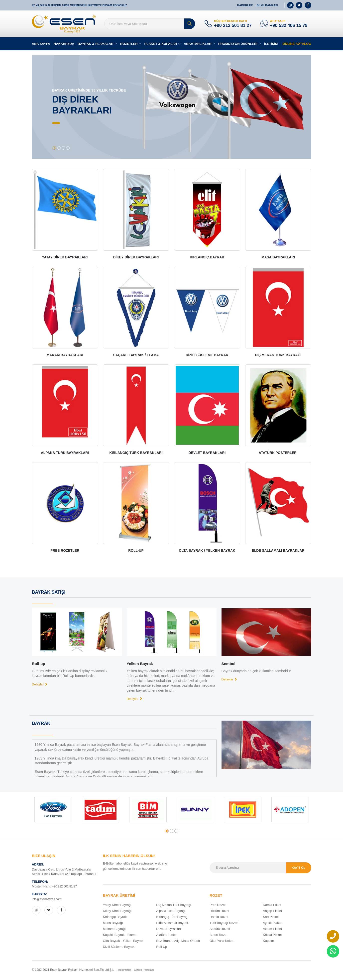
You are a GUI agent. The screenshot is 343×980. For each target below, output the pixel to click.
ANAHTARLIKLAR (198, 45)
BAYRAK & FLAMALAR (95, 45)
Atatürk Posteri (167, 936)
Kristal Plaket (272, 936)
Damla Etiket (272, 906)
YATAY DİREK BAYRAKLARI (65, 258)
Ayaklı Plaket (272, 924)
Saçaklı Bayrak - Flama (120, 936)
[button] (54, 149)
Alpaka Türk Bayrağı (171, 912)
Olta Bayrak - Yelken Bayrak (123, 942)
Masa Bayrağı (113, 924)
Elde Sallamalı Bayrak (172, 924)
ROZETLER (129, 45)
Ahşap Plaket (273, 912)
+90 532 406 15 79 (289, 26)
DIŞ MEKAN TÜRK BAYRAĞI (278, 356)
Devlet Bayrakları (169, 930)
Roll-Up (162, 948)
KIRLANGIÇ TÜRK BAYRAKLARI (136, 453)
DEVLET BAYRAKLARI (207, 453)
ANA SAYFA (41, 45)
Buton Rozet (219, 936)
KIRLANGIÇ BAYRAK (207, 258)
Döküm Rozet (219, 912)
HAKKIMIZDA (64, 45)
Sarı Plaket (271, 918)
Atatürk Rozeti (220, 930)
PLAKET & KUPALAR (161, 45)
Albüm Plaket (273, 930)
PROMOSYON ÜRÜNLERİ (238, 45)
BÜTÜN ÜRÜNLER (77, 124)
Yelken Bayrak (141, 664)
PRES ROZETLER (65, 551)
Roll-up (39, 664)
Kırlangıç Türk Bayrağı (172, 918)
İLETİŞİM (271, 45)
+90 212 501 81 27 (233, 26)
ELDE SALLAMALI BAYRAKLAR (278, 551)
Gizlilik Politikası (146, 971)
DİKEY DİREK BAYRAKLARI (136, 258)
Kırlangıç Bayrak (115, 918)
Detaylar (41, 685)
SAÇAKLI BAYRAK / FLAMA (136, 356)
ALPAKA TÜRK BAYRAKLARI (65, 453)
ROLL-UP (136, 551)
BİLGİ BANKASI (267, 5)
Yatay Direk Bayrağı (117, 906)
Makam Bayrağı (114, 930)
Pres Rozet (218, 906)
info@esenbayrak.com (48, 900)
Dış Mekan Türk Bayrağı (174, 906)
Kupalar (269, 942)
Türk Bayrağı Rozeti (224, 924)
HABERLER (245, 5)
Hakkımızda (125, 971)
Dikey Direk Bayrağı (117, 912)
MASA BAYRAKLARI (278, 258)
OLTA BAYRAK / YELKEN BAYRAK (207, 551)
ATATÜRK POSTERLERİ (278, 453)
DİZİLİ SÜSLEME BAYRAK (207, 356)
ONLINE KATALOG (297, 45)
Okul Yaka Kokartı (223, 942)
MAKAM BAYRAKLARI (65, 356)
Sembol (229, 664)
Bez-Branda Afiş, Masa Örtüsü (178, 942)
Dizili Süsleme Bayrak (119, 948)
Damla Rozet (219, 918)
